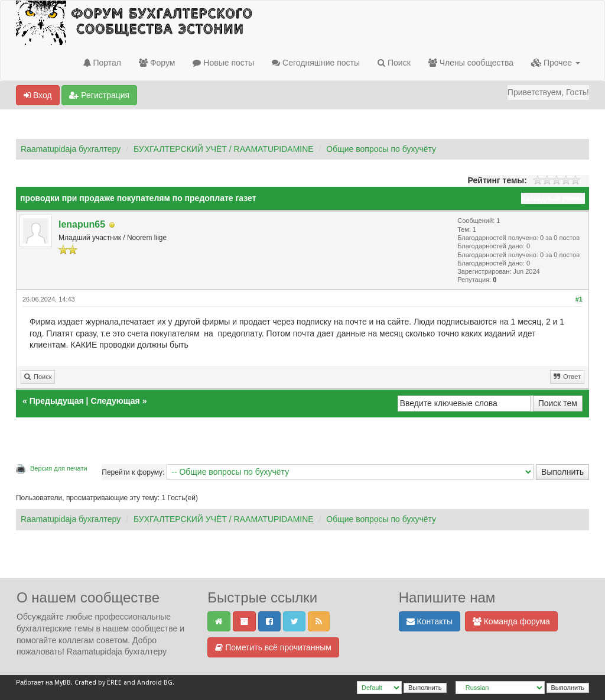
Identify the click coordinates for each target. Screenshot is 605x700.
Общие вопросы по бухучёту (381, 149)
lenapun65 (82, 224)
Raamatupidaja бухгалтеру (71, 149)
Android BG (155, 683)
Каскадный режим (553, 199)
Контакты (430, 621)
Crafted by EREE (98, 683)
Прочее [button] (556, 63)
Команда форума (511, 621)
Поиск (394, 63)
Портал (102, 63)
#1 (579, 299)
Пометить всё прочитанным (273, 647)
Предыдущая (57, 401)
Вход (38, 95)
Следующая (116, 401)
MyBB (63, 683)
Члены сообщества (471, 63)
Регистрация (99, 95)
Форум (157, 63)
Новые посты (223, 63)
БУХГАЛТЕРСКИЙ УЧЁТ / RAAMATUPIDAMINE (224, 149)
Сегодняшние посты (316, 63)
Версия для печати (59, 468)
